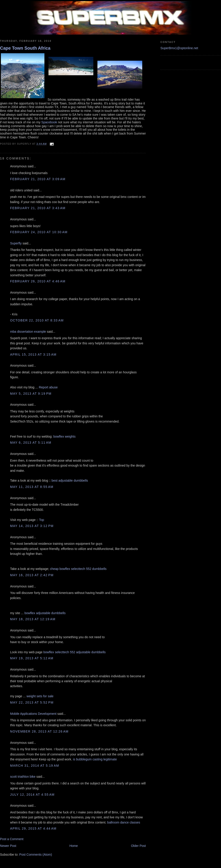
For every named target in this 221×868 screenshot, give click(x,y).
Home (73, 846)
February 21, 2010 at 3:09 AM (38, 179)
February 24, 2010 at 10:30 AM (39, 232)
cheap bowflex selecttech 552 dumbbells (78, 569)
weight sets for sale (40, 696)
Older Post (138, 846)
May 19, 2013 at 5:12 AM (32, 658)
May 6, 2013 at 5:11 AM (31, 443)
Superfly (16, 243)
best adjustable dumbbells (70, 480)
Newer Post (8, 846)
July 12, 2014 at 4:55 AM (32, 795)
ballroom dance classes (124, 822)
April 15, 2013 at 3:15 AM (33, 354)
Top (42, 520)
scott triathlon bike (23, 777)
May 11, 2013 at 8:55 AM (32, 487)
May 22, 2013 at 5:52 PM (32, 702)
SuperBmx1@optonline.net (179, 48)
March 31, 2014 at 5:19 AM (35, 766)
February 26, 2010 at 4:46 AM (38, 281)
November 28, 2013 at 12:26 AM (39, 731)
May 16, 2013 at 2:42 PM (32, 575)
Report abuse (48, 387)
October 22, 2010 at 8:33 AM (37, 320)
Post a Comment (12, 839)
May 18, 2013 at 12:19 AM (33, 619)
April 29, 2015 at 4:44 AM (33, 828)
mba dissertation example (28, 332)
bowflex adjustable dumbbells (45, 613)
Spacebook (49, 122)
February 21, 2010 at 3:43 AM (38, 208)
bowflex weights (65, 436)
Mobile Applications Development (33, 714)
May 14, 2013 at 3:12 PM (32, 526)
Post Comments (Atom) (36, 855)
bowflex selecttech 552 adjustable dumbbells (74, 652)
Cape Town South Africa (25, 48)
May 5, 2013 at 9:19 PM (31, 394)
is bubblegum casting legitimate (95, 759)
